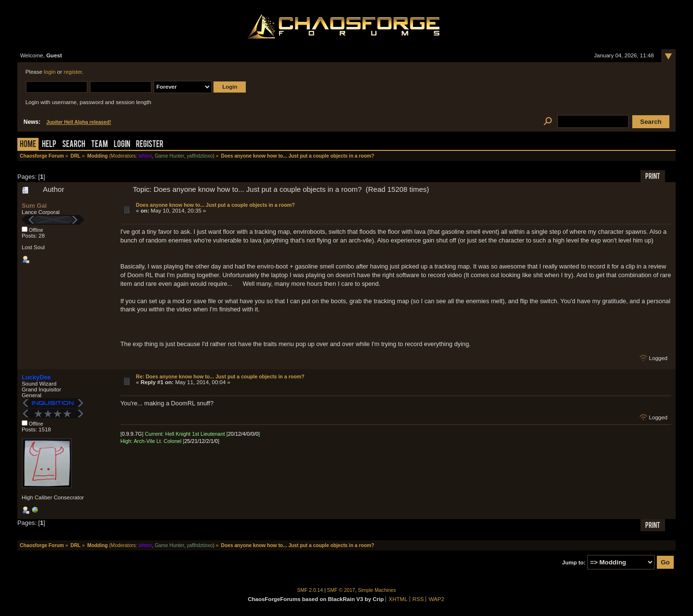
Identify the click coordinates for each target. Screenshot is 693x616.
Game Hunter (169, 156)
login (50, 72)
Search (74, 145)
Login (122, 145)
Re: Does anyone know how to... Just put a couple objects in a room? (220, 376)
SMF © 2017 (341, 590)
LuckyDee (36, 377)
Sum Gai (34, 206)
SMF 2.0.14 (310, 590)
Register (150, 145)
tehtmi (145, 156)
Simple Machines (377, 590)
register (73, 72)
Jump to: (574, 562)
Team (100, 145)
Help (49, 145)
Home (28, 145)
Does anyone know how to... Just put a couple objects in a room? (215, 205)
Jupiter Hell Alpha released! (79, 122)
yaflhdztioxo (200, 156)
